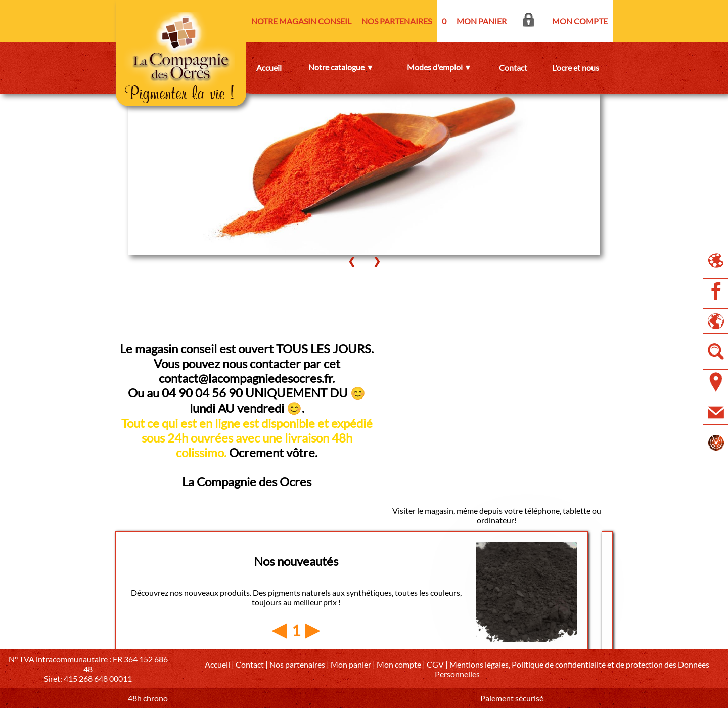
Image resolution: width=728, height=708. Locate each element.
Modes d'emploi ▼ (440, 67)
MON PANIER (482, 21)
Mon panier (351, 664)
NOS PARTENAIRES (397, 21)
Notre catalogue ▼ (341, 67)
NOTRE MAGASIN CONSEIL (301, 21)
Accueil (269, 68)
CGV (435, 664)
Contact (513, 68)
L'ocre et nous (576, 68)
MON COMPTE (580, 21)
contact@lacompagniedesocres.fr (245, 378)
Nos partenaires (297, 664)
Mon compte (399, 664)
